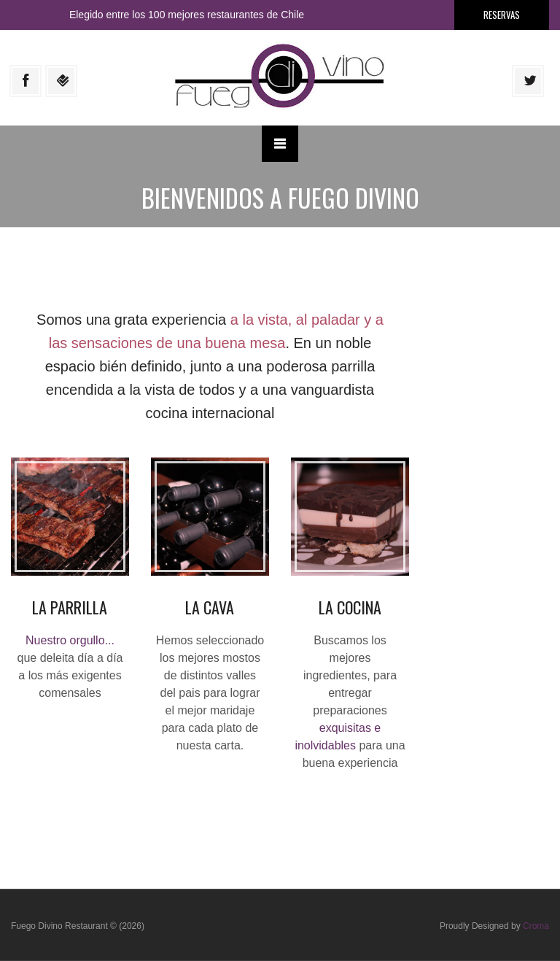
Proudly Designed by (494, 926)
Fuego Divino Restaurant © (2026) (78, 926)
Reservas (502, 15)
